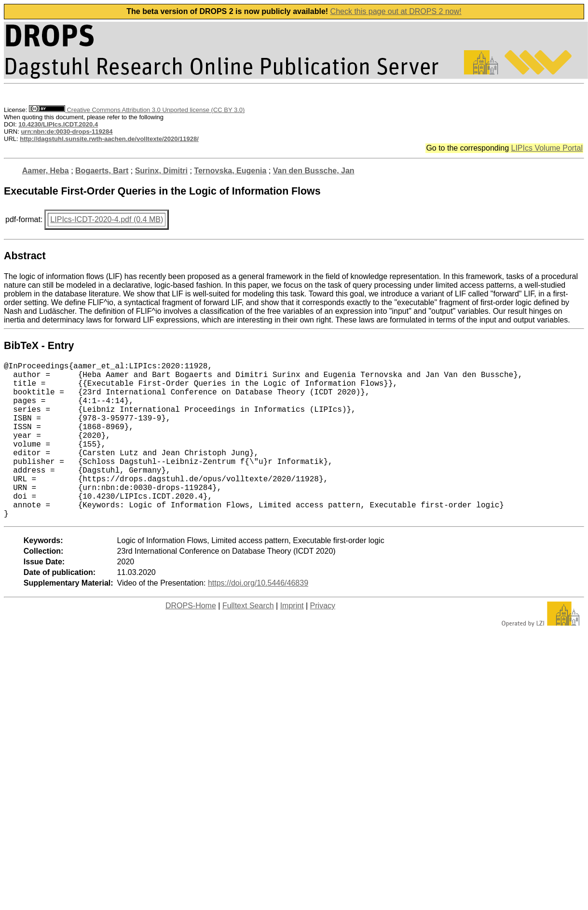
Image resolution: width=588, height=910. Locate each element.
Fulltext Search (248, 640)
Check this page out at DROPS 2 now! (396, 11)
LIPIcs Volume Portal (547, 148)
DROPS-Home (191, 640)
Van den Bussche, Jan (314, 171)
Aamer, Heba (46, 171)
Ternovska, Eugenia (230, 171)
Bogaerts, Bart (102, 171)
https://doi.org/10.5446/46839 (258, 618)
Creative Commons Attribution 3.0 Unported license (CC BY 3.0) (137, 110)
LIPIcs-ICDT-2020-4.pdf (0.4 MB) (107, 219)
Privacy (323, 640)
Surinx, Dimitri (161, 171)
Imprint (292, 640)
